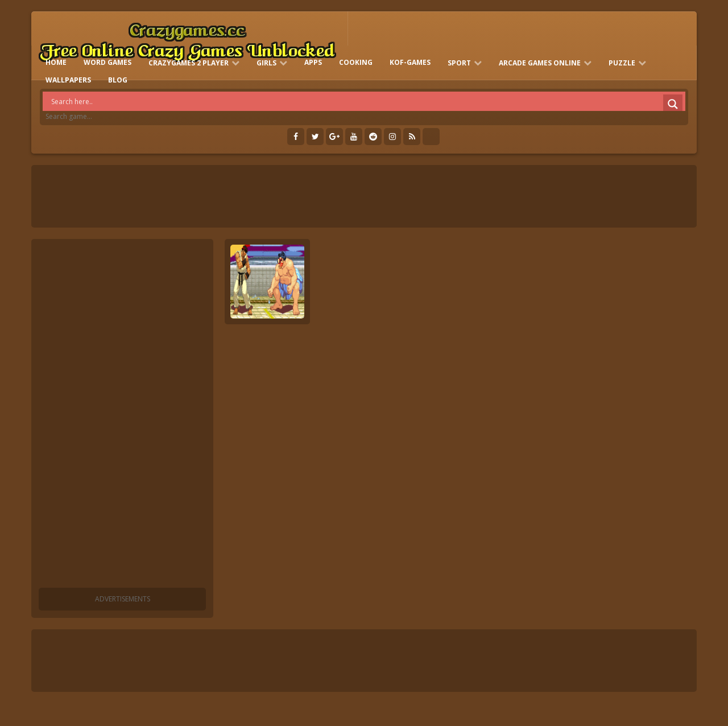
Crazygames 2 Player (189, 63)
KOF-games (410, 62)
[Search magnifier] (673, 104)
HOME (56, 62)
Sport (459, 63)
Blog (118, 80)
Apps (313, 62)
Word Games (107, 62)
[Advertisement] (122, 415)
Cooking (356, 62)
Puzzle (622, 63)
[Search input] (367, 101)
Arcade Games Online (540, 63)
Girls (266, 63)
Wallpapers (68, 80)
